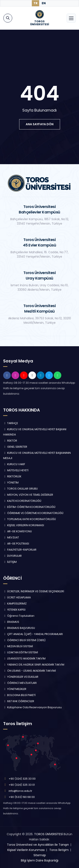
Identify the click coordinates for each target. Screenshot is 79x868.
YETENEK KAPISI (14, 610)
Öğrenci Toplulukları (19, 616)
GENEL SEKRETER (15, 447)
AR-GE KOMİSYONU (17, 531)
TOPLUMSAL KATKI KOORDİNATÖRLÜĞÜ (29, 519)
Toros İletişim (59, 850)
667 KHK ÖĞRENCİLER (19, 701)
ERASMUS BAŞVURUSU (19, 628)
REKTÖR (10, 441)
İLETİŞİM (10, 562)
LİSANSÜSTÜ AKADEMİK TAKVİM (24, 658)
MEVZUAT (11, 537)
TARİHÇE (11, 423)
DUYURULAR (12, 556)
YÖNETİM (11, 483)
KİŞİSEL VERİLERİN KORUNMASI (24, 525)
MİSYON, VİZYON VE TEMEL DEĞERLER (28, 495)
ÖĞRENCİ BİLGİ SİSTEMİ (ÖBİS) (24, 640)
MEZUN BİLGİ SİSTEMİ (18, 646)
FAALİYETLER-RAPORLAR (20, 550)
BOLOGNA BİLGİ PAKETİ (19, 695)
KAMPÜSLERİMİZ (15, 604)
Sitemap (40, 855)
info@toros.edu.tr (20, 791)
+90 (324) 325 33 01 (22, 785)
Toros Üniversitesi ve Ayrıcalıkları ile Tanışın (38, 845)
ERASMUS (11, 622)
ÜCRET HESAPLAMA (17, 597)
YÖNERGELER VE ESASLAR (21, 677)
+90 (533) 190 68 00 (22, 797)
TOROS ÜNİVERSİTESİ (48, 834)
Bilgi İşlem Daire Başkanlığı (40, 860)
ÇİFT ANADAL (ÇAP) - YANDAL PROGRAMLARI (33, 634)
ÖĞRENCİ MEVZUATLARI (20, 683)
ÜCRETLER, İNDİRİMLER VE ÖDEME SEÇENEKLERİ (34, 591)
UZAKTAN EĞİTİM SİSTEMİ (21, 652)
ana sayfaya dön (40, 124)
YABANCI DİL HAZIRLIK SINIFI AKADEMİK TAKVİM (34, 665)
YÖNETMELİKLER (15, 689)
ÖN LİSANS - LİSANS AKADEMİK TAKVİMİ (29, 671)
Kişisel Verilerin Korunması (26, 850)
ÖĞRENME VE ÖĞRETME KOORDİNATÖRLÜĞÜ (33, 513)
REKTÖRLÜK (12, 476)
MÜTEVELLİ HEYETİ (16, 470)
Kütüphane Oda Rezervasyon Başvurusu (32, 707)
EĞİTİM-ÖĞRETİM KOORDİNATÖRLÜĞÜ (29, 507)
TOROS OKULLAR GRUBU (20, 489)
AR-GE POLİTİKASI (16, 544)
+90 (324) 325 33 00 (22, 779)
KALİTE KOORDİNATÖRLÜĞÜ (22, 501)
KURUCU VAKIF (14, 464)
